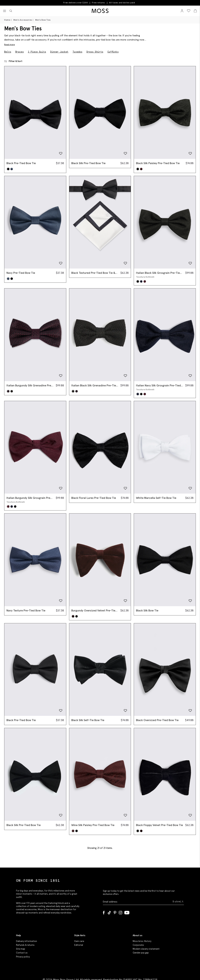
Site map (21, 949)
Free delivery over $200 (76, 3)
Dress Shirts (95, 52)
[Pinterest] (115, 912)
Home (7, 20)
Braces (20, 52)
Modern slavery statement (146, 949)
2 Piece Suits (37, 52)
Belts (8, 52)
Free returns (98, 3)
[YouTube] (127, 912)
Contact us (22, 953)
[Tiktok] (109, 912)
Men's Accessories (23, 20)
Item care (79, 941)
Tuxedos (77, 52)
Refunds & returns (25, 945)
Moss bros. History (142, 941)
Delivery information (27, 941)
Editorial (79, 945)
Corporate (138, 945)
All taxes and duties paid (122, 3)
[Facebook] (104, 912)
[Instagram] (120, 912)
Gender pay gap (141, 953)
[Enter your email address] (137, 902)
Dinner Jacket (59, 52)
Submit (178, 902)
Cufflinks (113, 52)
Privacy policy (23, 957)
